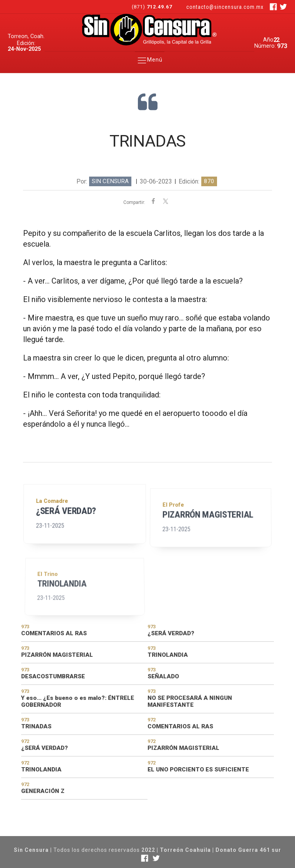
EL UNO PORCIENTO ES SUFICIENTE (198, 770)
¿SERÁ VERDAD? (66, 523)
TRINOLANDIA (64, 616)
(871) (153, 7)
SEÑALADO (163, 676)
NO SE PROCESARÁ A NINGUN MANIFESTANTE (190, 701)
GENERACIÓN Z (43, 791)
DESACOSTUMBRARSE (53, 676)
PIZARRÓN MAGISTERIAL (208, 534)
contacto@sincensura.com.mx (225, 7)
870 (209, 181)
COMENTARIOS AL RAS (54, 633)
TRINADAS (36, 726)
